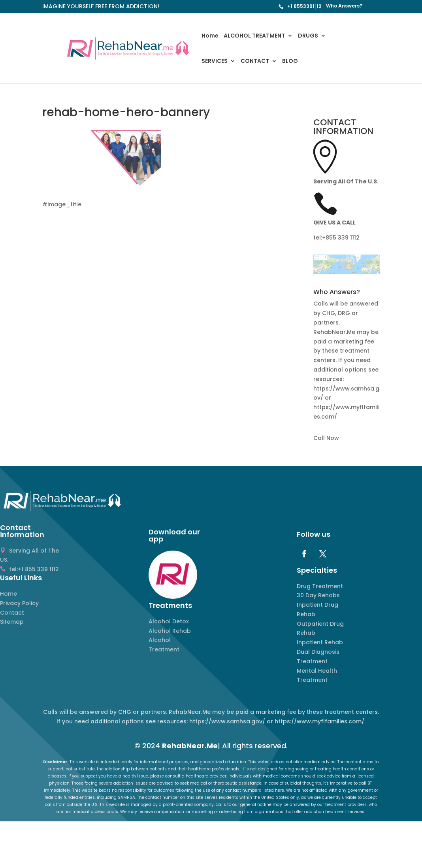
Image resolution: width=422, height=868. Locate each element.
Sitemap (12, 622)
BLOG (290, 61)
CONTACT (255, 61)
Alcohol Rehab (170, 631)
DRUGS (308, 36)
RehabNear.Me (190, 746)
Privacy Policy (19, 603)
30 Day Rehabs (318, 595)
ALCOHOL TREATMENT (254, 36)
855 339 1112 (343, 238)
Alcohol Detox (169, 621)
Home (210, 36)
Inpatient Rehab (320, 642)
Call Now (326, 438)
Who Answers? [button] (337, 293)
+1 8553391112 (304, 6)
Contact (12, 613)
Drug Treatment (320, 586)
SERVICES (215, 61)
